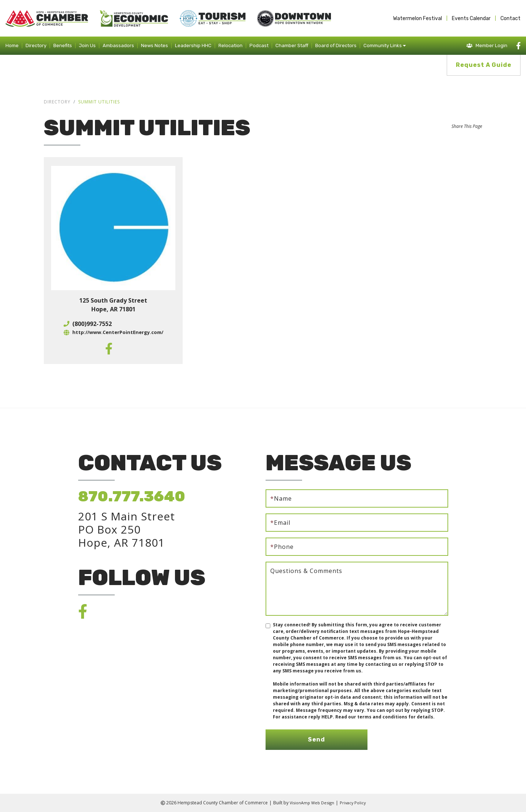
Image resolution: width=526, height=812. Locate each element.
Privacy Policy (354, 803)
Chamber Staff (292, 45)
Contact (510, 18)
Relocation (230, 45)
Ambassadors (118, 45)
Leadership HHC (193, 45)
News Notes (155, 45)
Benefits (63, 45)
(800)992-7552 (89, 324)
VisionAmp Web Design (311, 803)
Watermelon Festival (418, 18)
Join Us (87, 45)
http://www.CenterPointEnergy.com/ (118, 333)
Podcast (259, 45)
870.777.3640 (132, 496)
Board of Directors (336, 45)
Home (12, 45)
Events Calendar (471, 18)
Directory (36, 45)
